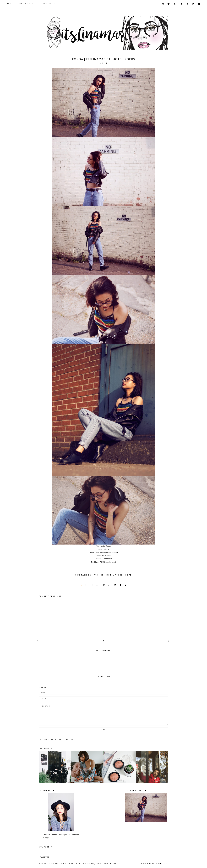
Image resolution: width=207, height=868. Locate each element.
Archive (47, 4)
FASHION (99, 575)
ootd (128, 575)
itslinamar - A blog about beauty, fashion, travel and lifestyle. (83, 864)
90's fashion (83, 575)
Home (10, 4)
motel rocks (114, 575)
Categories (26, 4)
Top (98, 546)
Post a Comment (104, 651)
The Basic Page (160, 864)
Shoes (98, 556)
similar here (112, 552)
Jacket (101, 549)
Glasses (98, 559)
